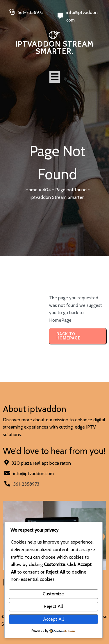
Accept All (53, 619)
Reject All (53, 606)
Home (31, 190)
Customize (53, 594)
